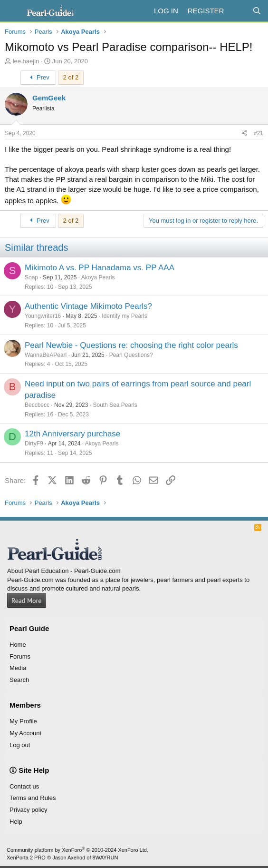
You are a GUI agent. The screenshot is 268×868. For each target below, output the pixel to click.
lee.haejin (26, 61)
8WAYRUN (105, 858)
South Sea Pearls (115, 405)
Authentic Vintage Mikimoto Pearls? (88, 306)
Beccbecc (37, 405)
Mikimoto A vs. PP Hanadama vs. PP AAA (100, 268)
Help (16, 822)
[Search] (257, 11)
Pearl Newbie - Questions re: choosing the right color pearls (131, 345)
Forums (20, 656)
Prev (38, 77)
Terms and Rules (33, 798)
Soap (31, 277)
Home (18, 645)
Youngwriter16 (43, 316)
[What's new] (238, 11)
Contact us (24, 786)
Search (19, 680)
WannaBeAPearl (46, 355)
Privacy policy (28, 810)
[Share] (244, 133)
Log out (20, 745)
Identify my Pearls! (125, 316)
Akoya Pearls (98, 277)
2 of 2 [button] (71, 77)
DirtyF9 (34, 444)
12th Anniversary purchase (72, 434)
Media (18, 668)
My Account (25, 733)
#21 (258, 133)
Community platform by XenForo (77, 850)
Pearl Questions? (131, 355)
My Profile (23, 721)
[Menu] (13, 11)
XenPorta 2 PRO (26, 858)
